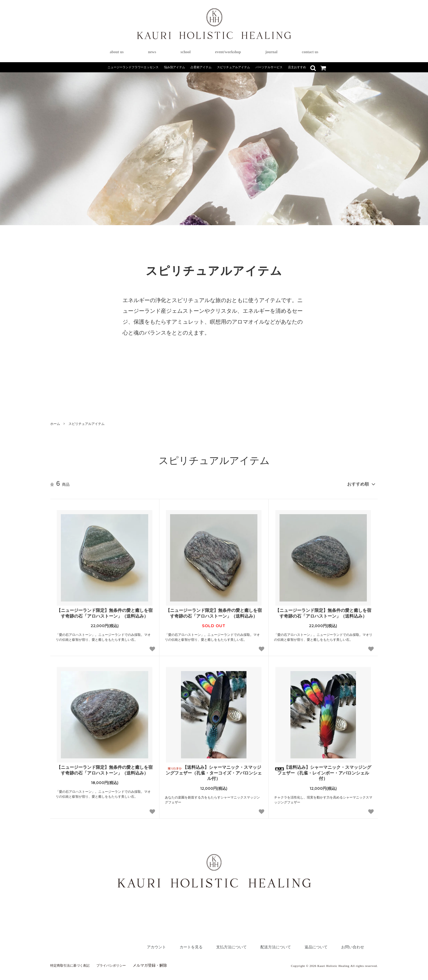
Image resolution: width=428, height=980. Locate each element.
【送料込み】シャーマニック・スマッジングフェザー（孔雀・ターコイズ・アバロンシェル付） (214, 771)
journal (271, 52)
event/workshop (228, 52)
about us (117, 52)
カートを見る (166, 944)
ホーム (55, 424)
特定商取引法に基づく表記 (73, 963)
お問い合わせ (350, 944)
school (185, 52)
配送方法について (263, 944)
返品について (309, 944)
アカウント (127, 944)
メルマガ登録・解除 (161, 963)
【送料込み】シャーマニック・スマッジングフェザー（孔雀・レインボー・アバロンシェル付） (323, 771)
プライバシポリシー (120, 963)
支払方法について (212, 944)
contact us (310, 52)
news (152, 52)
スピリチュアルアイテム (87, 424)
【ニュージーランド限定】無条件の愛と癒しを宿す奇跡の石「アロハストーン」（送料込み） (105, 611)
